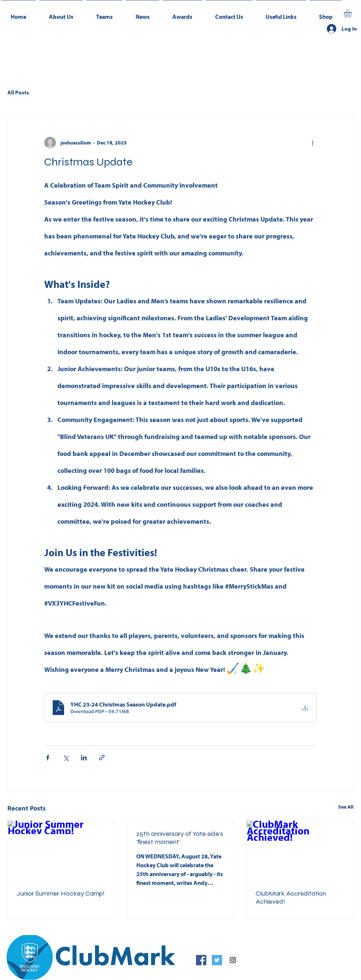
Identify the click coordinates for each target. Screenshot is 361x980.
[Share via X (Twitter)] (66, 758)
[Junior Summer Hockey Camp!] (61, 851)
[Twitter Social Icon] (217, 960)
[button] (104, 13)
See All (346, 807)
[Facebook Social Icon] (201, 960)
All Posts (18, 92)
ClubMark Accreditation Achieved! (291, 897)
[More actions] (312, 143)
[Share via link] (102, 758)
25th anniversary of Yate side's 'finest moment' (180, 838)
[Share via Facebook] (48, 758)
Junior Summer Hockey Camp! (61, 893)
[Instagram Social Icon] (233, 960)
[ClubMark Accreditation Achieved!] (300, 851)
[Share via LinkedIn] (84, 758)
